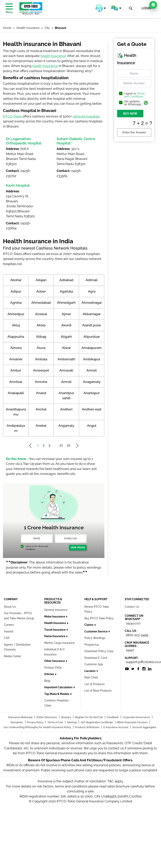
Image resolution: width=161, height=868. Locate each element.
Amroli (66, 382)
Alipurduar (92, 337)
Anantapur (92, 393)
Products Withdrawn (88, 727)
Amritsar (16, 382)
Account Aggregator (144, 727)
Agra (92, 291)
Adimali (92, 280)
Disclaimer (17, 722)
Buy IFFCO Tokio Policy (99, 618)
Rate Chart (91, 677)
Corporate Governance (137, 717)
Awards (9, 631)
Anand (41, 393)
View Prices (78, 548)
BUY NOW (130, 114)
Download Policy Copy (99, 651)
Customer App (94, 664)
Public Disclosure (47, 717)
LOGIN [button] (146, 8)
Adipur (16, 291)
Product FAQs (53, 668)
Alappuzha (16, 337)
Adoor (41, 291)
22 (69, 445)
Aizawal (41, 314)
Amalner (16, 359)
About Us (10, 607)
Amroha (41, 382)
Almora (16, 348)
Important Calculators (59, 687)
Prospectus (92, 645)
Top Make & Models (57, 694)
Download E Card (96, 658)
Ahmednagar (92, 303)
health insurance (53, 56)
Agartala (66, 291)
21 (61, 445)
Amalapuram (92, 348)
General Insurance (56, 610)
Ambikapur (92, 359)
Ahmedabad (41, 303)
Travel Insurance (55, 630)
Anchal (41, 409)
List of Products (95, 684)
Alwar (66, 348)
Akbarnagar (92, 314)
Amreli (92, 370)
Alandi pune (92, 325)
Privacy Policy (36, 722)
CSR (7, 638)
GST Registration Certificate (97, 722)
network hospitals (86, 116)
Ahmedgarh (66, 303)
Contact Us (132, 607)
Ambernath (66, 359)
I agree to (134, 95)
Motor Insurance (55, 617)
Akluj (16, 325)
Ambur (16, 370)
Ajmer (66, 314)
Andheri (66, 409)
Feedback (113, 717)
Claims (89, 625)
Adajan (41, 280)
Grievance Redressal (21, 717)
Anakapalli (16, 393)
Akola (41, 325)
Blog (47, 681)
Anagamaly (92, 382)
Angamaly (66, 426)
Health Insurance (55, 623)
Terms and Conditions (134, 95)
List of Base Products (98, 691)
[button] (101, 8)
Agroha (16, 303)
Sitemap (72, 722)
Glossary (66, 717)
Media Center (13, 656)
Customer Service (96, 631)
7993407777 (133, 623)
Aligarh (66, 337)
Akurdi (66, 325)
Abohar (16, 280)
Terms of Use (56, 722)
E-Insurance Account (116, 727)
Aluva (41, 348)
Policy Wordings (95, 638)
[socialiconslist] (127, 669)
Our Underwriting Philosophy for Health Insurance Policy (38, 727)
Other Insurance (55, 661)
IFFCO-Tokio (12, 116)
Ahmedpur (16, 314)
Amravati (66, 370)
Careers (9, 625)
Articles (49, 674)
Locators (90, 671)
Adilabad (66, 280)
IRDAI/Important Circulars (133, 722)
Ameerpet (41, 370)
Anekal (41, 426)
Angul (92, 426)
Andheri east (92, 409)
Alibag (41, 337)
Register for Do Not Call (89, 717)
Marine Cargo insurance (59, 643)
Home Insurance (55, 636)
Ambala (41, 359)
